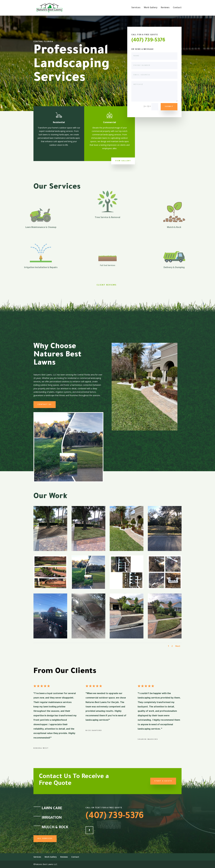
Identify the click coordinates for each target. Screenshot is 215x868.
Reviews (165, 8)
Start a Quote (156, 781)
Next (178, 647)
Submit (169, 107)
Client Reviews (107, 285)
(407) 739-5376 (148, 41)
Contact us (45, 405)
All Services (45, 839)
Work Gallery (151, 8)
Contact (177, 8)
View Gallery (123, 161)
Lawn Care (52, 809)
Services (136, 8)
